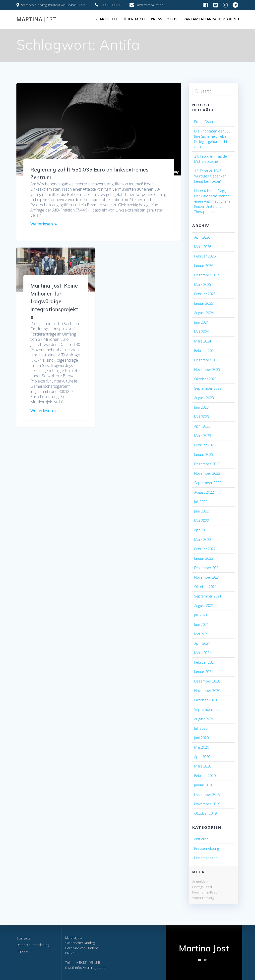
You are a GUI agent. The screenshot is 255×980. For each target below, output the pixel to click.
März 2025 (203, 284)
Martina (36, 19)
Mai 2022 (202, 521)
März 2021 (203, 653)
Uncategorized (206, 858)
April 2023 (202, 426)
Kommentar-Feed (205, 892)
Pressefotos (164, 19)
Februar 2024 (205, 351)
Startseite (106, 19)
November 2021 (207, 577)
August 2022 (204, 492)
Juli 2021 (201, 615)
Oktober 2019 (205, 813)
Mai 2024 (202, 332)
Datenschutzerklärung (33, 945)
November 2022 (207, 473)
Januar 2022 (204, 558)
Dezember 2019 (207, 794)
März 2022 (203, 539)
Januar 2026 (204, 266)
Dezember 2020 (207, 681)
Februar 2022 (205, 549)
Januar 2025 (204, 303)
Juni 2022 (201, 511)
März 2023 (203, 436)
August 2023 (204, 398)
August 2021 (204, 606)
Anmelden (200, 881)
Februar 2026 (205, 256)
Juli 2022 (201, 502)
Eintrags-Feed (202, 887)
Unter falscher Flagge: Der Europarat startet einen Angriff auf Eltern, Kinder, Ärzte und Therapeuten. (212, 201)
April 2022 (202, 530)
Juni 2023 (201, 407)
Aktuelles (201, 839)
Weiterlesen (42, 224)
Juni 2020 (201, 738)
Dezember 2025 (207, 275)
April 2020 (202, 757)
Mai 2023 (202, 417)
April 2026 (202, 237)
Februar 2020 (205, 776)
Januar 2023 (204, 454)
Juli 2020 (201, 728)
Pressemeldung (207, 848)
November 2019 (207, 804)
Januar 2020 (204, 785)
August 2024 (204, 313)
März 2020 (203, 766)
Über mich (134, 19)
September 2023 (208, 388)
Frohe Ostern (205, 122)
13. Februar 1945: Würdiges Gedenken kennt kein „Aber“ (210, 176)
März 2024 (203, 341)
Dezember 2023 (207, 360)
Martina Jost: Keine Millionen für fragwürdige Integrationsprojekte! (54, 301)
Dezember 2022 (207, 464)
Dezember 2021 (207, 568)
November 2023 (207, 369)
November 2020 (207, 691)
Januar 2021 (204, 672)
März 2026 (203, 247)
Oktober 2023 (205, 379)
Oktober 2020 (205, 700)
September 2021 (208, 596)
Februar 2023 (205, 445)
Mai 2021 (202, 634)
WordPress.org (203, 898)
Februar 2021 (205, 662)
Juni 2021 (201, 624)
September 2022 (208, 483)
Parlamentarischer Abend (211, 19)
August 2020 (204, 719)
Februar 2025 (205, 294)
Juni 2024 (201, 322)
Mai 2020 (202, 747)
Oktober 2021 (205, 587)
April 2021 (202, 643)
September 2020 (208, 709)
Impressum (25, 951)
